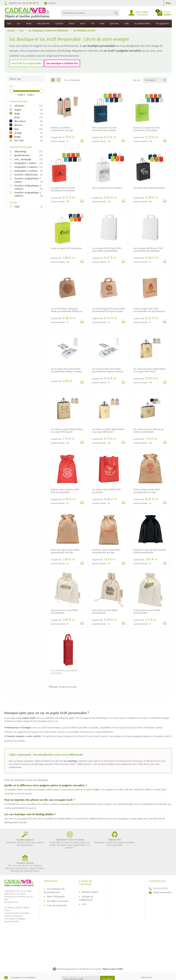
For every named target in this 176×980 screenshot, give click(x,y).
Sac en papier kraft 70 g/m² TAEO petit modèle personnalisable (107, 249)
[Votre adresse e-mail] (81, 957)
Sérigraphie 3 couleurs (26, 171)
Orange (18, 133)
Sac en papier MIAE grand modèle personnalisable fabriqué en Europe (66, 370)
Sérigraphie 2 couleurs (26, 167)
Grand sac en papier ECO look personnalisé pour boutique (146, 129)
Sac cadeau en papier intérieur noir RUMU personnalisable (149, 430)
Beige (17, 113)
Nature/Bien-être (43, 23)
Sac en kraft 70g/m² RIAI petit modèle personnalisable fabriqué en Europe (109, 310)
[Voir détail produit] (82, 140)
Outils (102, 23)
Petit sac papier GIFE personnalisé (107, 188)
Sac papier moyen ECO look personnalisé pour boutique (63, 189)
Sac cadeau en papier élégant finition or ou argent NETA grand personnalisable (67, 432)
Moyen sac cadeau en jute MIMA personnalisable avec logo (65, 551)
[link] (144, 961)
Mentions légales (90, 870)
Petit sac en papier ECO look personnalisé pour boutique (104, 129)
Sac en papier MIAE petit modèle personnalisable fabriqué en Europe (108, 370)
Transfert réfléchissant (26, 175)
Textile (126, 23)
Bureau (83, 23)
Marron (18, 125)
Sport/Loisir (114, 23)
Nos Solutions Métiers (142, 23)
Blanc (17, 117)
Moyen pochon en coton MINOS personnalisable (65, 611)
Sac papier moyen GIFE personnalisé (149, 188)
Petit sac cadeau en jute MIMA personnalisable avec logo (147, 491)
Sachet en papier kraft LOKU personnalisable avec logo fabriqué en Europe (150, 311)
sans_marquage (23, 159)
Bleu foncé (20, 121)
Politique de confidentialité (86, 876)
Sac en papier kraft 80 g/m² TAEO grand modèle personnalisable (148, 249)
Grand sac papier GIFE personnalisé (66, 248)
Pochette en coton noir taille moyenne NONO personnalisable (150, 551)
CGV (84, 882)
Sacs (19, 23)
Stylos (9, 23)
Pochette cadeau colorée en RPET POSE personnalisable (65, 491)
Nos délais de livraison (58, 879)
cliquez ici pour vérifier (113, 947)
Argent (18, 110)
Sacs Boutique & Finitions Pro (62, 63)
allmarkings (20, 151)
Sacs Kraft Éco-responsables (26, 63)
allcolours (19, 106)
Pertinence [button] (150, 80)
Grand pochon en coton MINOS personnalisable (147, 611)
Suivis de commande (57, 883)
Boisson (72, 23)
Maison (29, 23)
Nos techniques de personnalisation (54, 868)
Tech (93, 23)
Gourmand (59, 23)
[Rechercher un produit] (87, 13)
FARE (17, 207)
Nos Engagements (162, 23)
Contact (50, 3)
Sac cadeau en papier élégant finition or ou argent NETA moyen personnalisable (150, 371)
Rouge (17, 137)
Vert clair (19, 140)
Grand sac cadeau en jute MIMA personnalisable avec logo (106, 551)
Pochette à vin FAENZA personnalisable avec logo (62, 129)
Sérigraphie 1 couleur (25, 163)
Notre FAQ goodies (56, 874)
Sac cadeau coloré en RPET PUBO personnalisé (106, 491)
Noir (16, 129)
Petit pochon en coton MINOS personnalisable (105, 611)
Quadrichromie (22, 155)
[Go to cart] (164, 13)
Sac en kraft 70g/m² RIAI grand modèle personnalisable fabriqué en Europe (66, 311)
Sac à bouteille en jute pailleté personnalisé (64, 672)
